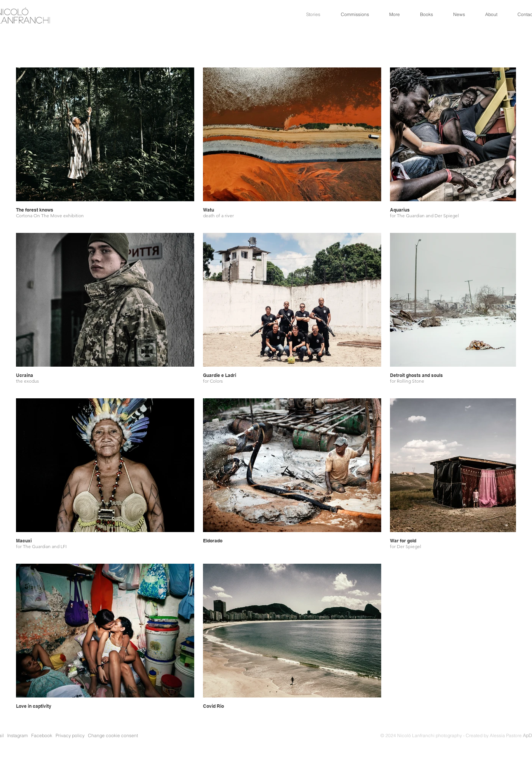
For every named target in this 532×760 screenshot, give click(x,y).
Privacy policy (71, 735)
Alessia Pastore (511, 735)
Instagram (18, 735)
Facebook (42, 735)
